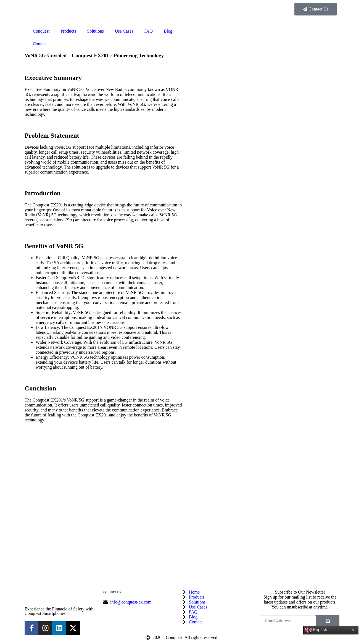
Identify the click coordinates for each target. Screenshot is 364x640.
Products (68, 31)
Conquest (41, 31)
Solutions (95, 31)
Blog (168, 31)
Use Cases (124, 31)
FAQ (148, 31)
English (316, 630)
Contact (40, 44)
